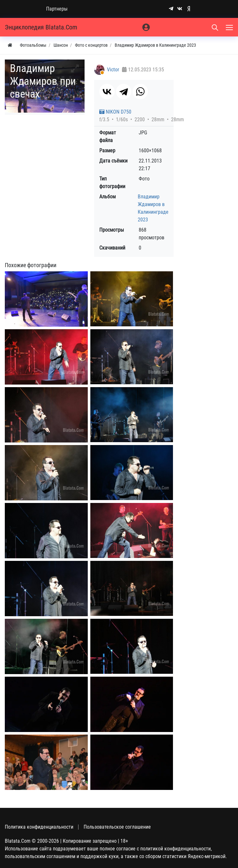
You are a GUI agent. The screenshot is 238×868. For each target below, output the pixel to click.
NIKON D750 (115, 112)
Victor (113, 70)
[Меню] (230, 27)
